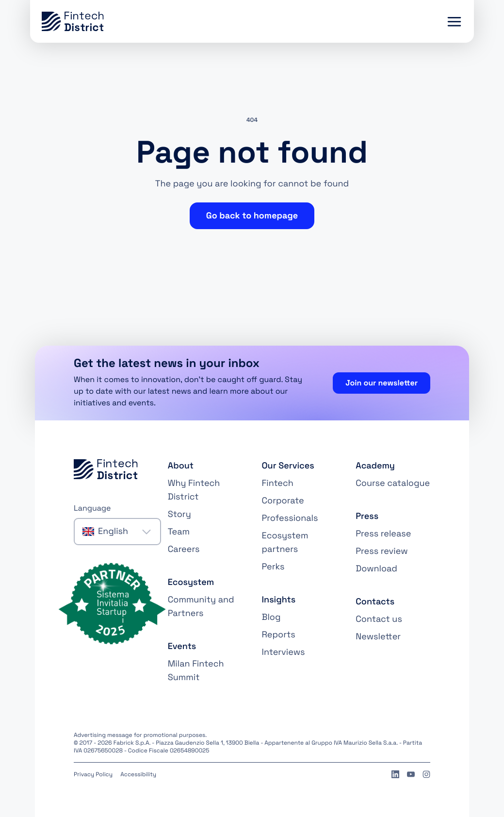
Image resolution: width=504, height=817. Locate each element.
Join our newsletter (382, 383)
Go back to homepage (252, 216)
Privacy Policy (93, 774)
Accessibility (138, 774)
